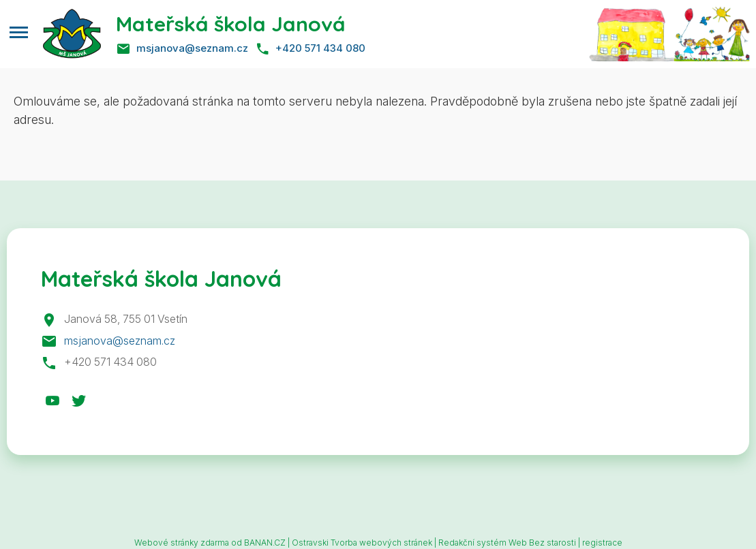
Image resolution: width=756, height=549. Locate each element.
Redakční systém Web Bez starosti (507, 543)
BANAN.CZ (265, 543)
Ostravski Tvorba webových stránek (362, 543)
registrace (602, 543)
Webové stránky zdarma (182, 543)
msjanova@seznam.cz (192, 48)
